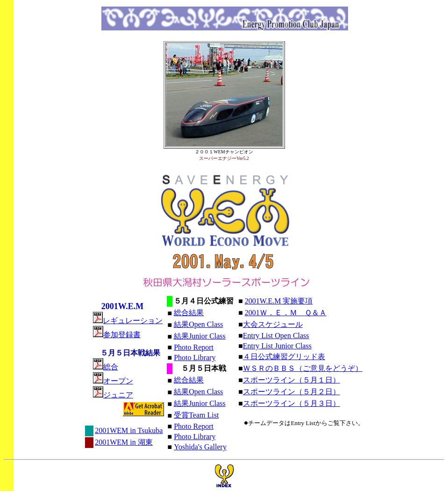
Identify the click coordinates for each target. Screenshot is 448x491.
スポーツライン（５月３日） (292, 403)
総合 (111, 367)
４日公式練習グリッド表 (284, 357)
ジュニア (118, 395)
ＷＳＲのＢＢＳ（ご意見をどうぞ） (303, 368)
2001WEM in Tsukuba (129, 430)
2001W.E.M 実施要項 (279, 301)
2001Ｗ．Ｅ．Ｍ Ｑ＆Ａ (286, 313)
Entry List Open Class (276, 336)
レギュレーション (128, 321)
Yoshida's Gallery (200, 447)
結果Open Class (198, 324)
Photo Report (194, 347)
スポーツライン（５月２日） (292, 392)
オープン (118, 381)
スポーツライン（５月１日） (292, 380)
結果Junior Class (200, 336)
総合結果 (189, 313)
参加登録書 (117, 335)
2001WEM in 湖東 (124, 442)
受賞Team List (196, 415)
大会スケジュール (273, 324)
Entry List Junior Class (277, 346)
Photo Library (195, 357)
